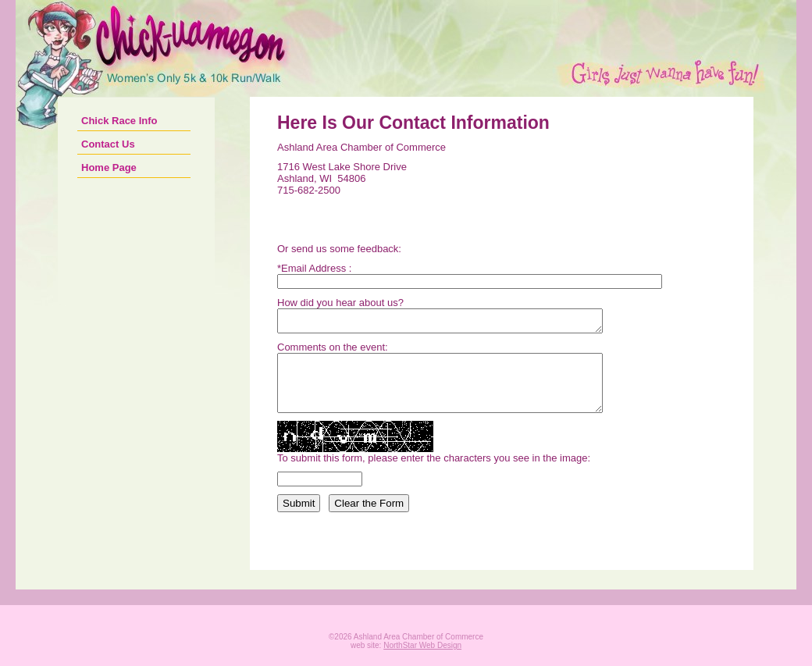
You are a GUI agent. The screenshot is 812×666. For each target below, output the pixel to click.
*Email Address (312, 268)
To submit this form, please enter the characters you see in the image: (434, 474)
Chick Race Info (119, 121)
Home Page (109, 167)
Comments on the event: (333, 352)
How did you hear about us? (340, 303)
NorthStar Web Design (422, 662)
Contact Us (108, 144)
